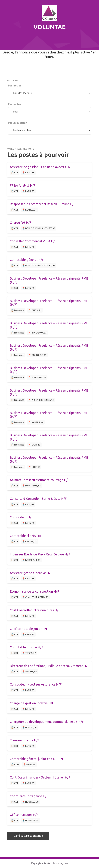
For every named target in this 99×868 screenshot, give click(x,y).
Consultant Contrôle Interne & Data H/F (38, 499)
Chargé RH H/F (21, 223)
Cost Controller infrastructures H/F (35, 610)
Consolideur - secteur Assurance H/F (36, 684)
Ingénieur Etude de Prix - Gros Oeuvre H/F (40, 554)
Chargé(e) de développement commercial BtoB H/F (47, 722)
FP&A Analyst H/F (23, 185)
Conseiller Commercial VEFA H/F (33, 241)
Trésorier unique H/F (25, 740)
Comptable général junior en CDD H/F (37, 759)
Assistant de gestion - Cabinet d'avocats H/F (41, 167)
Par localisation (18, 123)
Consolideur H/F (21, 517)
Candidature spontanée (28, 836)
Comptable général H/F (27, 260)
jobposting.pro (59, 863)
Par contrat (15, 104)
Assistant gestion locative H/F (31, 573)
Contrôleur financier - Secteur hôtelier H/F (40, 777)
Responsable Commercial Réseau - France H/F (43, 204)
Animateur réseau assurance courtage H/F (40, 480)
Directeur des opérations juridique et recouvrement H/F (49, 666)
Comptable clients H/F (26, 536)
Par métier (15, 86)
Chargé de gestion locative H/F (32, 703)
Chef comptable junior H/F (29, 629)
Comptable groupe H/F (26, 647)
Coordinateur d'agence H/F (29, 796)
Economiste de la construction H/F (34, 591)
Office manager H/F (24, 815)
